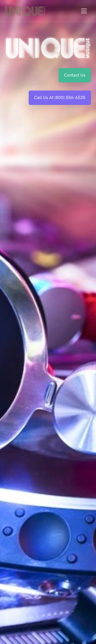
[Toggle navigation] (84, 11)
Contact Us (75, 75)
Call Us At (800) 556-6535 (60, 97)
